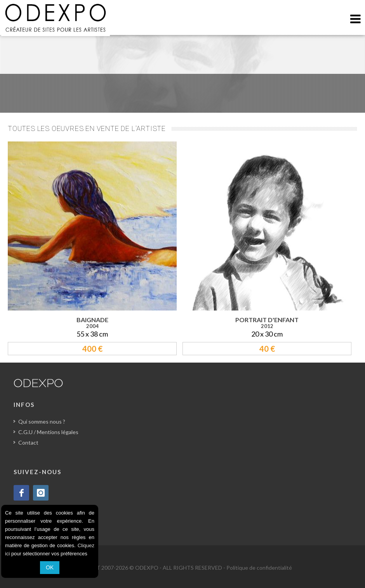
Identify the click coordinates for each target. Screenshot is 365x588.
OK (50, 567)
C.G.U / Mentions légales (48, 432)
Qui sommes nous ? (42, 421)
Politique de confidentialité (259, 568)
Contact (28, 442)
